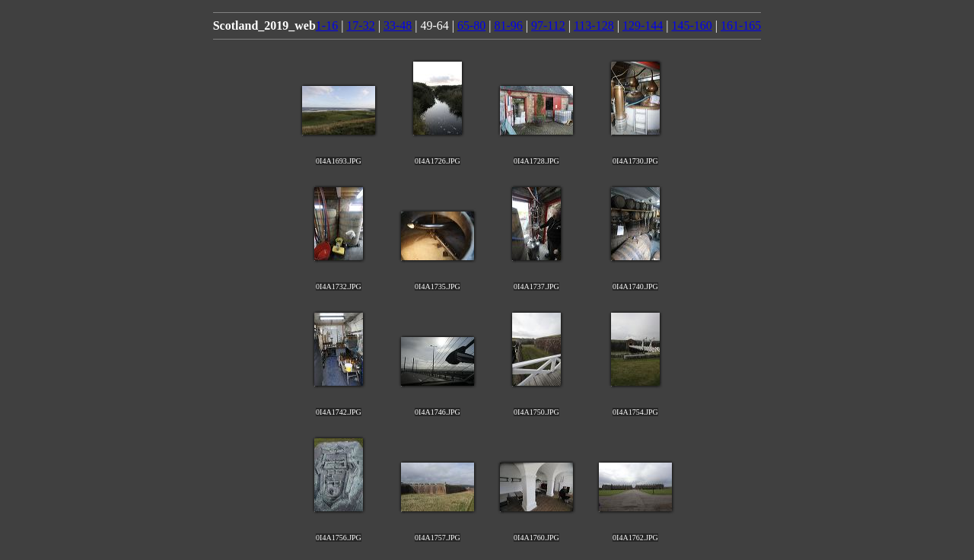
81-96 (508, 25)
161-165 (741, 25)
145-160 (691, 25)
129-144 (643, 25)
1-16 (327, 25)
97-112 (548, 25)
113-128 (594, 25)
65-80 (471, 25)
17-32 (360, 25)
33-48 (398, 25)
